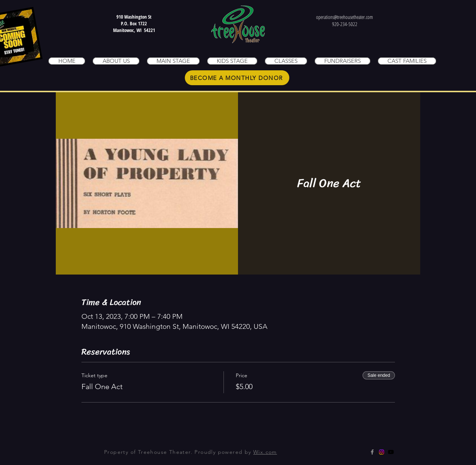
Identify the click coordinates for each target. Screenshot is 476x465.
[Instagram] (382, 452)
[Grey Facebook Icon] (372, 452)
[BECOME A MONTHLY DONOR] (237, 78)
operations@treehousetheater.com (345, 17)
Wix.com (265, 452)
